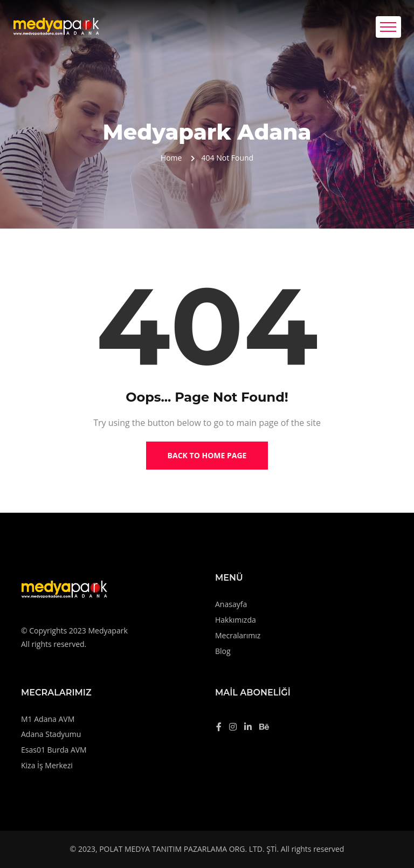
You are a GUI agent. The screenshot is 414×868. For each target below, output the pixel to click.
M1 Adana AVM (48, 719)
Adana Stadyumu (51, 734)
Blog (223, 651)
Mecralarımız (238, 635)
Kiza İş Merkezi (47, 765)
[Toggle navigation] (388, 27)
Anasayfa (231, 604)
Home (171, 158)
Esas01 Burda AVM (54, 750)
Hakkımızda (236, 620)
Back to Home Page (207, 455)
